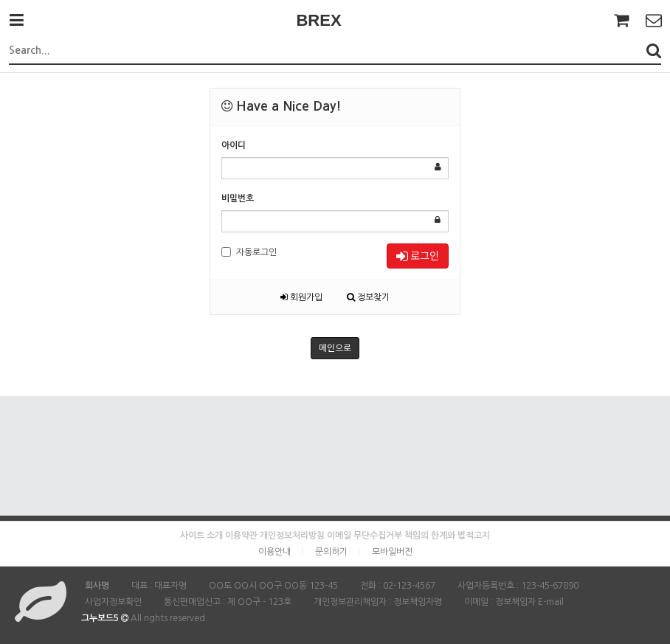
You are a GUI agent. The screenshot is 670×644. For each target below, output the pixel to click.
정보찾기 (368, 297)
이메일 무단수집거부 (365, 536)
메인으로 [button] (335, 348)
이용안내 (274, 552)
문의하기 (331, 552)
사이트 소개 (201, 536)
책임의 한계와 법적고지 (447, 536)
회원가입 (301, 297)
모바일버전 (392, 552)
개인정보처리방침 (292, 536)
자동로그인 (249, 252)
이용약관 (241, 536)
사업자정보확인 (113, 602)
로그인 (418, 256)
